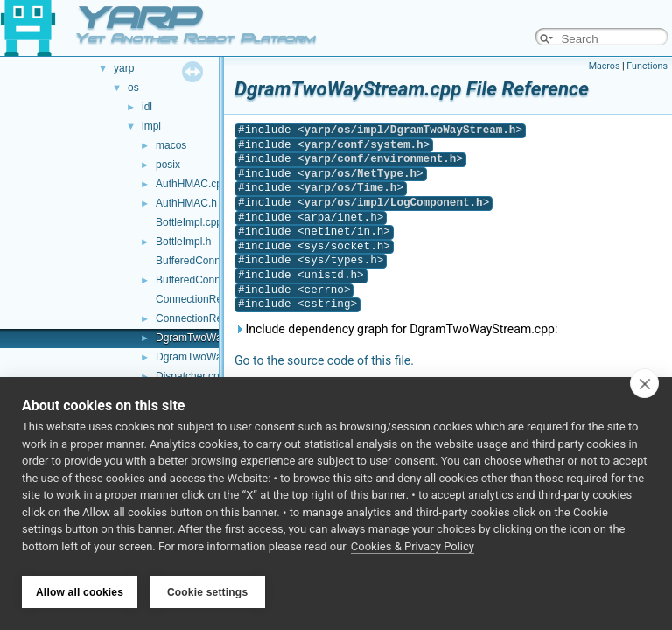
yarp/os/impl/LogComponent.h (394, 203)
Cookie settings (207, 592)
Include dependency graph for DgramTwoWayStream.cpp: (396, 329)
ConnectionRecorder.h (208, 318)
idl (147, 107)
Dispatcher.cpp (190, 376)
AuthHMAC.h (186, 203)
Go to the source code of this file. (324, 360)
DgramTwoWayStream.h (213, 357)
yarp (124, 68)
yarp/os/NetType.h (360, 174)
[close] (644, 387)
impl (151, 126)
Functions (647, 66)
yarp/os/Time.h (351, 188)
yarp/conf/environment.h (381, 159)
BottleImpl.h (183, 241)
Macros (605, 66)
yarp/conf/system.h (364, 145)
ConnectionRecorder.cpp (213, 299)
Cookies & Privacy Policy (413, 550)
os (133, 87)
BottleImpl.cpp (189, 222)
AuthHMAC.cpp (192, 184)
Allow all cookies (80, 592)
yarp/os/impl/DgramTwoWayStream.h (410, 130)
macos (171, 145)
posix (168, 164)
